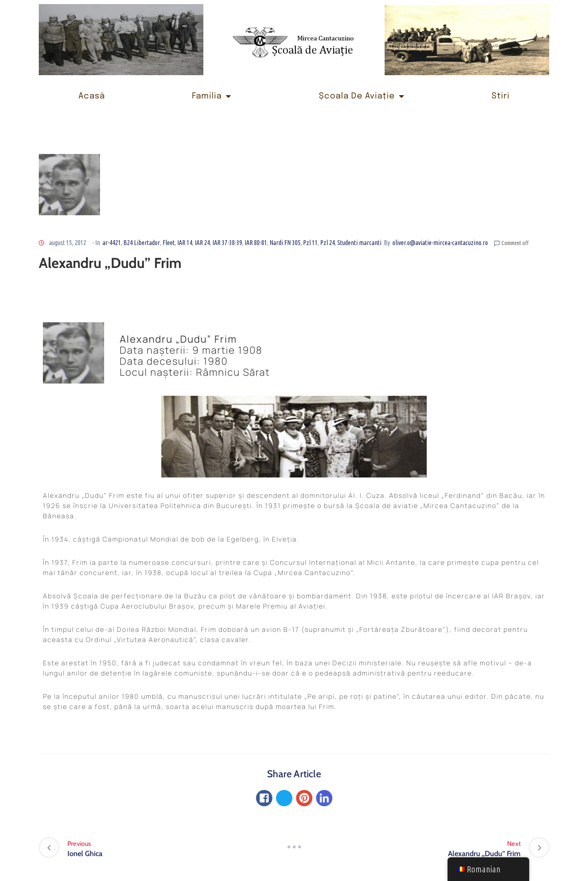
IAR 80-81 (256, 243)
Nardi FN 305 (285, 243)
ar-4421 (112, 243)
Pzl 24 (327, 243)
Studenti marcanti (359, 243)
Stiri (501, 96)
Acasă (92, 96)
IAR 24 (202, 243)
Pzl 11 (310, 243)
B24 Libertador (142, 243)
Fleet (169, 243)
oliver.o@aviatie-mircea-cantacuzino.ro (440, 243)
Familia (212, 96)
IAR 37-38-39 (227, 243)
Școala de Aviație (362, 96)
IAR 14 (185, 243)
